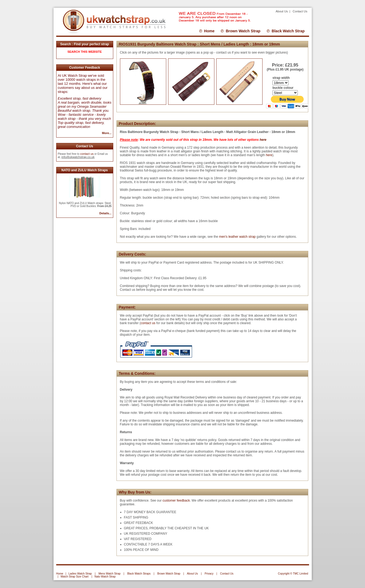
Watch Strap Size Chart (75, 577)
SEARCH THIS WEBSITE (85, 52)
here (263, 140)
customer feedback (176, 500)
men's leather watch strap (237, 237)
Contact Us (300, 11)
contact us (87, 154)
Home (209, 31)
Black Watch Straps (139, 574)
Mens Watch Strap (109, 574)
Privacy (209, 574)
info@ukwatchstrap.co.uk (78, 157)
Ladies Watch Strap (80, 574)
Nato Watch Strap (105, 577)
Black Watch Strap (288, 31)
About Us (282, 11)
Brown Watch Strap (243, 31)
